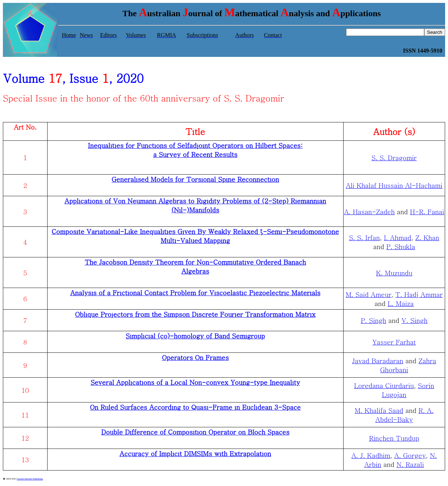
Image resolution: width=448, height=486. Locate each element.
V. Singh (415, 320)
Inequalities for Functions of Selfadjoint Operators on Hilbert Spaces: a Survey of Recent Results (195, 150)
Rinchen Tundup (394, 438)
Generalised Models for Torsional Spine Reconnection (195, 179)
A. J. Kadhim (371, 455)
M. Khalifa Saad (379, 410)
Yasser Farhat (394, 342)
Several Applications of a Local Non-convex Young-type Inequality (195, 382)
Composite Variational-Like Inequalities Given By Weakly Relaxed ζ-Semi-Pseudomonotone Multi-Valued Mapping (195, 236)
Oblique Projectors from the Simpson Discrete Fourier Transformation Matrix (195, 314)
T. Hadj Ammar (419, 294)
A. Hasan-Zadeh (369, 211)
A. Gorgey (410, 455)
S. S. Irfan (364, 237)
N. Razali (410, 464)
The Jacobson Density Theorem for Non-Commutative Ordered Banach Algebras (195, 266)
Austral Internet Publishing (30, 479)
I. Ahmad (398, 237)
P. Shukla (401, 246)
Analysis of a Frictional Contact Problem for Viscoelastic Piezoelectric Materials (195, 292)
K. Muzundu (394, 273)
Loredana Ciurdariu (384, 385)
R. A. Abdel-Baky (404, 415)
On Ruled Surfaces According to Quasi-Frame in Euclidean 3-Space (195, 407)
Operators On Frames (195, 357)
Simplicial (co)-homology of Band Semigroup (195, 336)
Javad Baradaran (378, 361)
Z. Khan (427, 237)
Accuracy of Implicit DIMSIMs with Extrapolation (195, 453)
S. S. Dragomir (394, 157)
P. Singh (374, 320)
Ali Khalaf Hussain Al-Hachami (394, 185)
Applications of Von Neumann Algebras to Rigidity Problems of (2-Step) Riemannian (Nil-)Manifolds (195, 205)
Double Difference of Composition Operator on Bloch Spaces (195, 432)
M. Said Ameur (369, 294)
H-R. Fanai (427, 211)
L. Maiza (401, 303)
